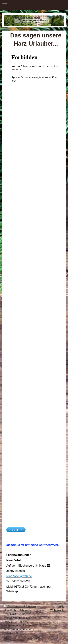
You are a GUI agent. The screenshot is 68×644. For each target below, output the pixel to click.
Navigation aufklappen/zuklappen (34, 5)
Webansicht (57, 610)
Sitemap (31, 606)
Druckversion (14, 606)
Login (61, 606)
